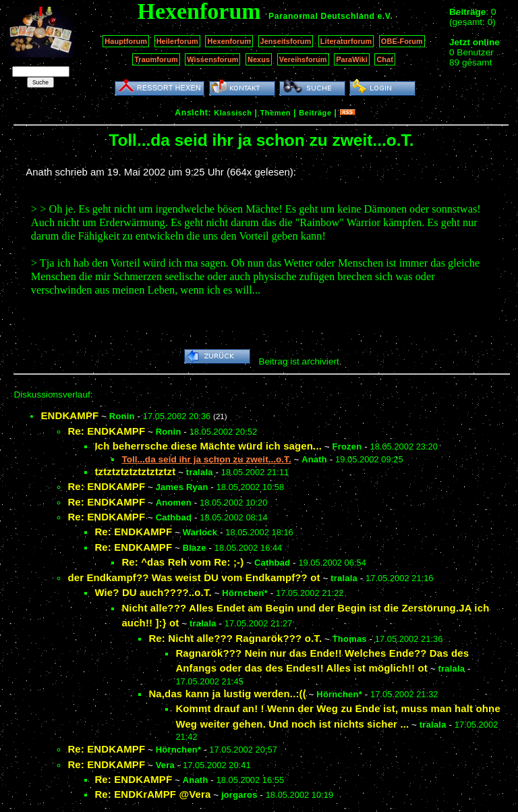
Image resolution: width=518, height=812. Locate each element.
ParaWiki (352, 59)
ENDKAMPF (69, 415)
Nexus (259, 59)
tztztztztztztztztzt (135, 471)
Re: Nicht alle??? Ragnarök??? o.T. (235, 638)
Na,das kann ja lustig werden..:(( (227, 694)
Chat (385, 59)
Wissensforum (212, 59)
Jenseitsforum (286, 41)
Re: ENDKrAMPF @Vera (152, 794)
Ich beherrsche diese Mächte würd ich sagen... (208, 446)
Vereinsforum (303, 59)
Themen (276, 113)
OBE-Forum (402, 41)
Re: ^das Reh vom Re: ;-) (182, 562)
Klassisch (233, 113)
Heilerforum (177, 41)
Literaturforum (346, 41)
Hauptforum (126, 41)
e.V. (385, 16)
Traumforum (156, 59)
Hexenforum (229, 41)
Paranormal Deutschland (322, 16)
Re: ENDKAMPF (106, 431)
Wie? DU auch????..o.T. (153, 592)
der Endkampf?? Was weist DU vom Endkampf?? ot (194, 577)
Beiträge (315, 113)
